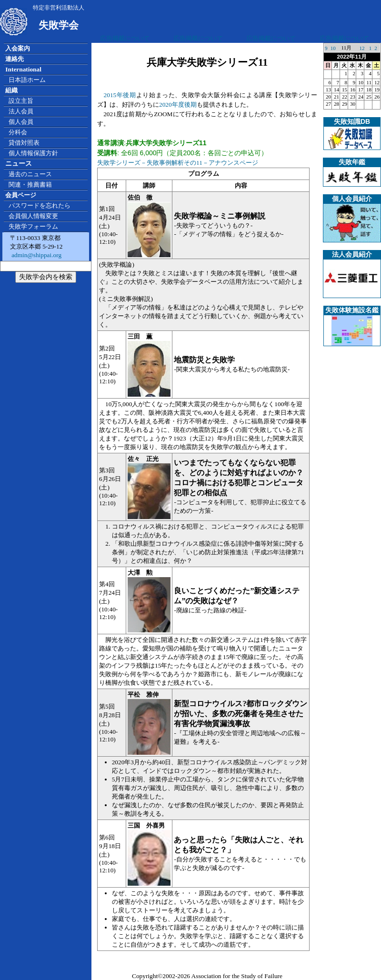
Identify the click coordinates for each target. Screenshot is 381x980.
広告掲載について (125, 38)
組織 (11, 90)
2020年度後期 (178, 105)
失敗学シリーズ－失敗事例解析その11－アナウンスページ (178, 163)
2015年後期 (120, 95)
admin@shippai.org (36, 255)
